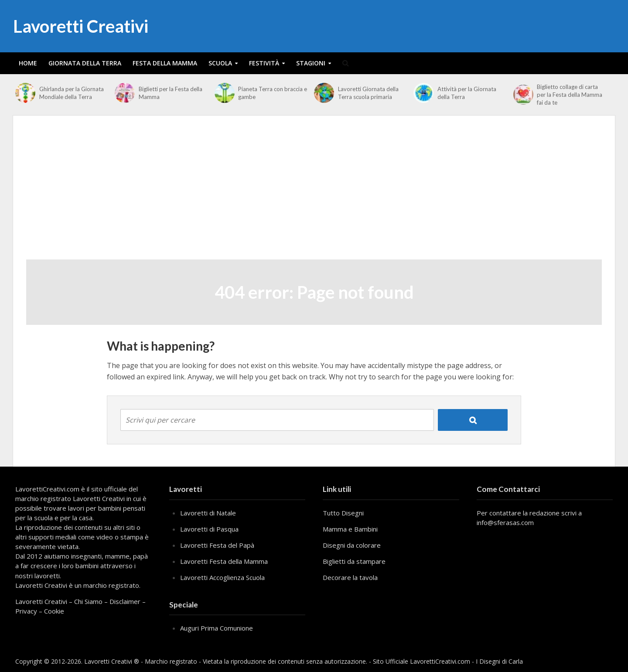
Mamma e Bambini (350, 529)
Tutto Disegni (343, 513)
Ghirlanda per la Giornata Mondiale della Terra (72, 93)
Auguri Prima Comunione (217, 628)
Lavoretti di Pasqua (209, 529)
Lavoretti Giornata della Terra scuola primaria (368, 93)
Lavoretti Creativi (81, 26)
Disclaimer (125, 601)
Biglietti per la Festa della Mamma (171, 93)
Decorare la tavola (350, 577)
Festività (264, 63)
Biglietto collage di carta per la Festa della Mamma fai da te (570, 95)
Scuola (220, 63)
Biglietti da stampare (354, 561)
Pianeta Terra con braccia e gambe (273, 93)
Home (28, 63)
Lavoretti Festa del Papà (217, 545)
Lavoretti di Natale (208, 513)
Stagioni (311, 63)
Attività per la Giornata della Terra (467, 93)
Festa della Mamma (165, 63)
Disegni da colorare (352, 545)
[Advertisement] (314, 194)
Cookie (54, 611)
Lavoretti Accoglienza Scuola (222, 577)
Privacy (26, 611)
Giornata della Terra (85, 63)
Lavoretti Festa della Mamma (224, 561)
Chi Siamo (88, 601)
